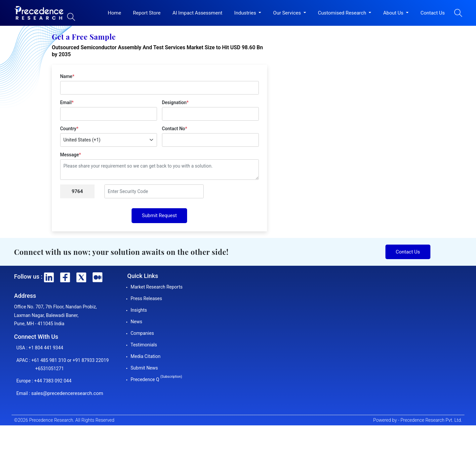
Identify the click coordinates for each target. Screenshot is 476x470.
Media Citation (145, 356)
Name (67, 76)
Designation (175, 102)
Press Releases (146, 298)
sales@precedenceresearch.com (67, 393)
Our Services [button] (288, 13)
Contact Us (433, 13)
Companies (142, 333)
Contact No (175, 129)
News (136, 322)
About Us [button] (394, 13)
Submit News (144, 368)
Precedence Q (156, 379)
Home (114, 13)
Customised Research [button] (343, 13)
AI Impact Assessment (198, 13)
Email (67, 102)
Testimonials (144, 345)
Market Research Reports (157, 287)
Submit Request (159, 215)
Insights (139, 310)
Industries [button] (246, 13)
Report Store (147, 13)
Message (71, 155)
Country (69, 129)
